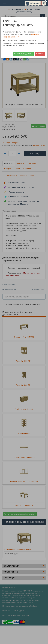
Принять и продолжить (23, 54)
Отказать (40, 54)
